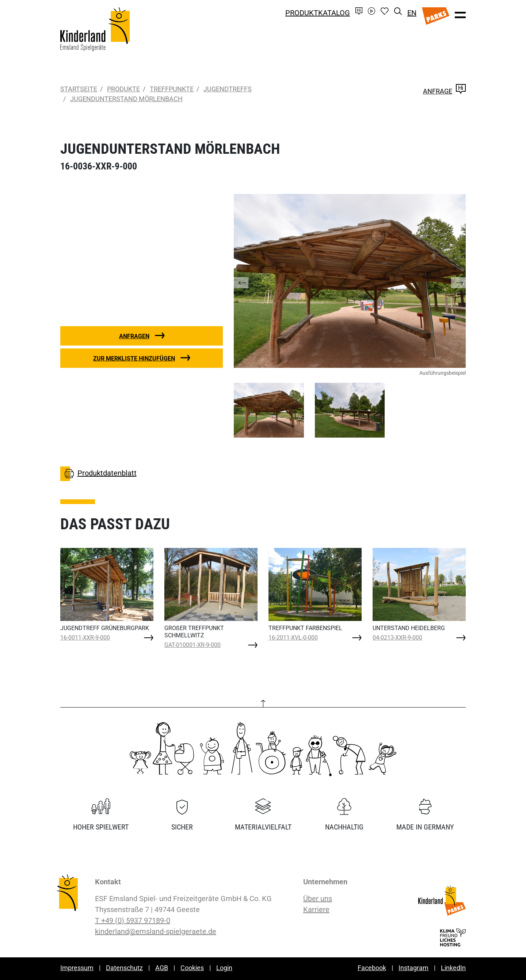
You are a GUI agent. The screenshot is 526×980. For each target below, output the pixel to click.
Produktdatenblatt (98, 474)
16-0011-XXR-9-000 (85, 638)
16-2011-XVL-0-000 (293, 638)
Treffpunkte (172, 89)
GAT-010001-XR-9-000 (193, 645)
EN (412, 13)
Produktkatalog (318, 13)
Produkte (123, 89)
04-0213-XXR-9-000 (397, 638)
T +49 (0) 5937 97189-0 (133, 920)
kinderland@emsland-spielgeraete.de (156, 931)
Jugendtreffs (228, 89)
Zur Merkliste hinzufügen (134, 359)
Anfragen (134, 336)
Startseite (79, 89)
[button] (248, 281)
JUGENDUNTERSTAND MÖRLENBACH (126, 99)
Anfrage (444, 91)
